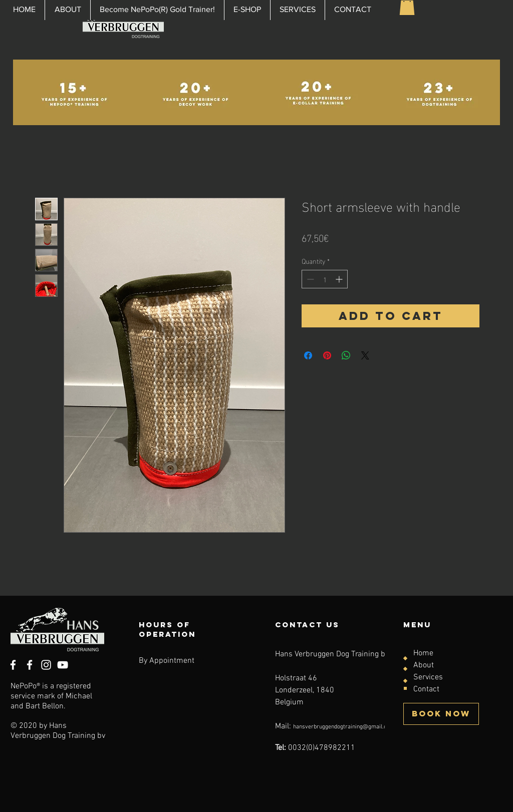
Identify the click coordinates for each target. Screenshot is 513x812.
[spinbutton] (325, 279)
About (424, 665)
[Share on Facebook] (308, 355)
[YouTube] (63, 665)
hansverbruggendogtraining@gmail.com (344, 727)
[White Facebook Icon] (13, 665)
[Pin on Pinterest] (327, 355)
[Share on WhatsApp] (346, 355)
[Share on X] (365, 355)
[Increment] (340, 279)
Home (423, 653)
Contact (426, 689)
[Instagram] (46, 665)
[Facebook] (30, 665)
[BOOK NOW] (441, 714)
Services (428, 677)
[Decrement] (309, 279)
